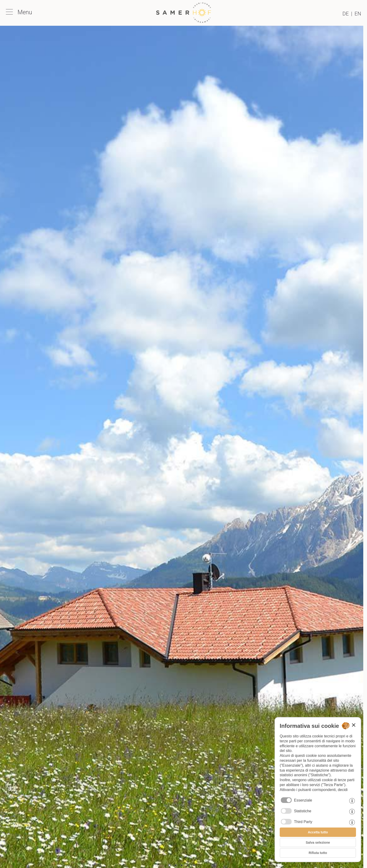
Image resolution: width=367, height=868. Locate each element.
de (346, 14)
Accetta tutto (318, 832)
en (358, 14)
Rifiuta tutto (318, 853)
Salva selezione (318, 842)
